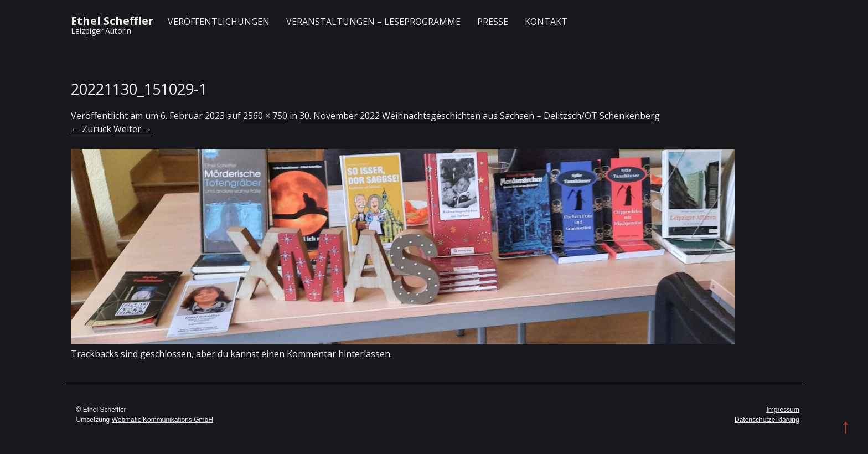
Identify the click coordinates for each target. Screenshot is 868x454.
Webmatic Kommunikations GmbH (162, 420)
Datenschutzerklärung (767, 420)
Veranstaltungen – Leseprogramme (373, 22)
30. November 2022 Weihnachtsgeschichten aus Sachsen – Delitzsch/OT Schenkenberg (480, 116)
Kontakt (546, 22)
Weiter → (133, 129)
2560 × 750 (265, 116)
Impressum (782, 410)
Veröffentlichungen (219, 22)
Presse (493, 22)
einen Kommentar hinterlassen (326, 354)
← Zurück (91, 129)
